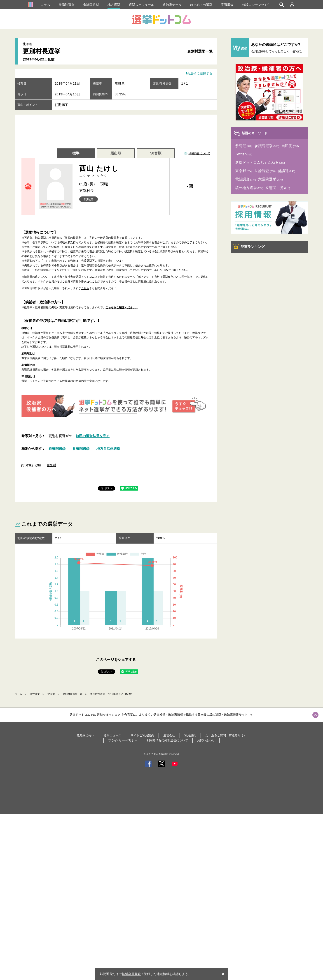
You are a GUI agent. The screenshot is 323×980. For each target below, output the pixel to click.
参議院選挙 (91, 5)
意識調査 (227, 5)
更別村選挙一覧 (200, 51)
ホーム (18, 694)
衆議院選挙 (67, 5)
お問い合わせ (206, 740)
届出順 (116, 153)
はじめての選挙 (201, 5)
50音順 (156, 153)
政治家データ (172, 5)
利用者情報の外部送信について (167, 740)
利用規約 (190, 735)
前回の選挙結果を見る (93, 436)
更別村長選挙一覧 (73, 694)
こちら (85, 288)
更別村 (51, 465)
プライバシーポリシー (123, 740)
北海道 (51, 694)
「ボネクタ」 (143, 277)
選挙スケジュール (141, 5)
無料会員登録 (131, 974)
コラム (45, 5)
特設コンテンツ (255, 5)
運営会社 (169, 735)
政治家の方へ (86, 735)
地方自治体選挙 (108, 448)
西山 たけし (123, 171)
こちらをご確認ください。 (122, 307)
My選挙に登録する (199, 74)
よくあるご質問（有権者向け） (226, 735)
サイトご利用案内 (142, 735)
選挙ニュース (112, 735)
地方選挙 (114, 5)
